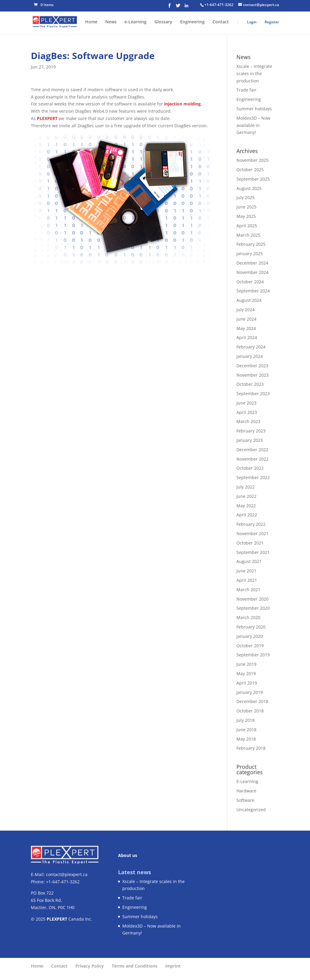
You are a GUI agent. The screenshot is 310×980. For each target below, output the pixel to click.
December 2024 (252, 263)
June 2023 (246, 403)
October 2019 (250, 646)
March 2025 (248, 235)
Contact (221, 22)
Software (245, 800)
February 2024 (251, 347)
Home (91, 22)
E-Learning (247, 781)
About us (128, 855)
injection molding (182, 104)
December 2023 (252, 366)
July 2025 (246, 197)
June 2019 (246, 664)
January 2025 (250, 253)
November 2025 (252, 160)
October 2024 (250, 282)
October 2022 (250, 468)
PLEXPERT (47, 118)
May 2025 (246, 216)
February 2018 (251, 748)
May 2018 (246, 739)
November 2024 (252, 272)
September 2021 (253, 552)
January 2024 (250, 356)
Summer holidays (254, 109)
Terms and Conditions (135, 966)
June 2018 (246, 730)
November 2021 (252, 533)
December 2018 (252, 701)
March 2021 (248, 590)
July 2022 (246, 487)
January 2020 (250, 636)
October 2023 (250, 384)
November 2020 (252, 599)
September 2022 (253, 477)
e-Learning (135, 22)
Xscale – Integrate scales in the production (254, 73)
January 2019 (250, 692)
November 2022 (252, 459)
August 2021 (249, 561)
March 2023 (248, 421)
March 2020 (248, 617)
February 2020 (251, 627)
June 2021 (246, 571)
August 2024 (249, 300)
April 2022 (247, 515)
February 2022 (251, 524)
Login (252, 22)
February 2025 (251, 244)
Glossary (163, 22)
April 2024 (247, 337)
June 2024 (246, 319)
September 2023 (253, 393)
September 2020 (253, 608)
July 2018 (246, 720)
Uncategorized (251, 810)
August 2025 (249, 188)
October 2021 (250, 543)
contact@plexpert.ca (67, 874)
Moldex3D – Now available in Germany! (253, 125)
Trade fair (246, 90)
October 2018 (250, 711)
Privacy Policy (90, 966)
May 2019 (246, 673)
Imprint (173, 966)
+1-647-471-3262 (219, 5)
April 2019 (247, 683)
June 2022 (246, 496)
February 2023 (251, 431)
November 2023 (252, 375)
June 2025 (246, 207)
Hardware (246, 791)
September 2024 (253, 291)
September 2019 (253, 655)
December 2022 (252, 450)
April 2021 (247, 580)
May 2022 (246, 506)
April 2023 (247, 412)
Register (272, 22)
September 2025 (253, 179)
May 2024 (246, 328)
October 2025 (250, 170)
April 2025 (247, 226)
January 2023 (250, 440)
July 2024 (246, 310)
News (111, 22)
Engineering (192, 22)
